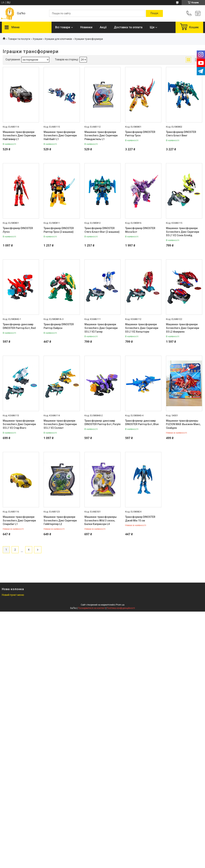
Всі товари (63, 27)
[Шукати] (154, 13)
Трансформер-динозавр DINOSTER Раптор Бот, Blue (142, 423)
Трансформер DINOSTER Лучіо (18, 230)
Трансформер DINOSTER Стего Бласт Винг (181, 134)
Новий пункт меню (13, 595)
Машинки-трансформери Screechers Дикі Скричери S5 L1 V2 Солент (60, 424)
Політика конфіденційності (121, 608)
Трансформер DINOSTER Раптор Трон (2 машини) (59, 230)
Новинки (86, 27)
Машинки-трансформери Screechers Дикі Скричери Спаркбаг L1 (19, 520)
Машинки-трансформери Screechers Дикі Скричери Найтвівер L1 (19, 136)
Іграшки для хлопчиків (58, 39)
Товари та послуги (19, 39)
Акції (103, 27)
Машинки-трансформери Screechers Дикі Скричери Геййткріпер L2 (60, 520)
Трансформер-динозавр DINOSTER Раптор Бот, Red (19, 326)
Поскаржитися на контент (92, 608)
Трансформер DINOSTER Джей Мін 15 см (140, 519)
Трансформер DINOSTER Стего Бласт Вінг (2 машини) (102, 230)
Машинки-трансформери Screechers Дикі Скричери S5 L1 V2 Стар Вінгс (19, 424)
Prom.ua (120, 605)
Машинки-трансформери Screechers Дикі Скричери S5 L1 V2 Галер (101, 328)
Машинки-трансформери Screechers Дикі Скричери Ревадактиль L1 (101, 136)
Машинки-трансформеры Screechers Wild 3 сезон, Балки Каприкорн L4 (101, 520)
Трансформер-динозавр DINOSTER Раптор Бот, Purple (102, 423)
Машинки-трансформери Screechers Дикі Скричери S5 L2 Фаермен (183, 328)
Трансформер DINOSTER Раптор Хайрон (59, 326)
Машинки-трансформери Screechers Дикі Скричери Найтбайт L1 (60, 136)
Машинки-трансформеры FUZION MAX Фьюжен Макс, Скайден (183, 424)
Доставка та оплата (128, 27)
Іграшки (38, 39)
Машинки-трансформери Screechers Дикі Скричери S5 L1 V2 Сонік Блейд (183, 232)
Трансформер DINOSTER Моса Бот (140, 230)
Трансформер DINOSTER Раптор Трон (140, 134)
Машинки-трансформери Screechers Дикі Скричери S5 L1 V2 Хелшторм (142, 328)
